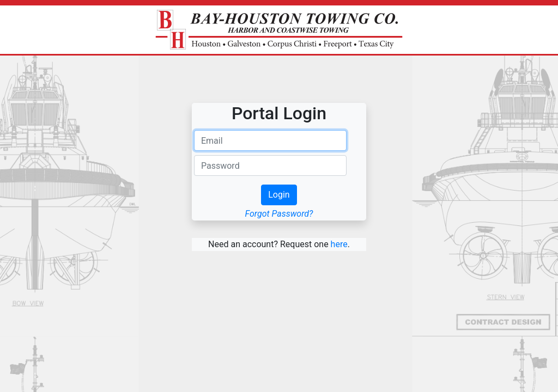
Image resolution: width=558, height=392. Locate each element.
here (339, 244)
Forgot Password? (279, 214)
